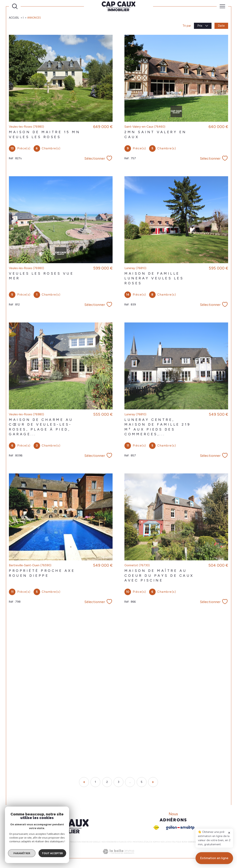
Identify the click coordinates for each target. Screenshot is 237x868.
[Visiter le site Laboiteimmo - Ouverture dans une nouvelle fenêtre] (118, 856)
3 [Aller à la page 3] (118, 782)
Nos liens (166, 842)
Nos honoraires (110, 842)
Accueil (14, 18)
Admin (156, 842)
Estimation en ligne (214, 858)
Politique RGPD (179, 842)
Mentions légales (142, 842)
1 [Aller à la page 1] (95, 782)
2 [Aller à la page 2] (107, 782)
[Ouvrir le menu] (222, 6)
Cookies (192, 842)
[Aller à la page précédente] (84, 782)
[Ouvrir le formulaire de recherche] (15, 6)
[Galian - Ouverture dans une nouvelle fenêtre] (180, 828)
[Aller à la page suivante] (153, 782)
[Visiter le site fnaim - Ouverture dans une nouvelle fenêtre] (156, 827)
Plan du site (125, 842)
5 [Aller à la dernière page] (142, 782)
